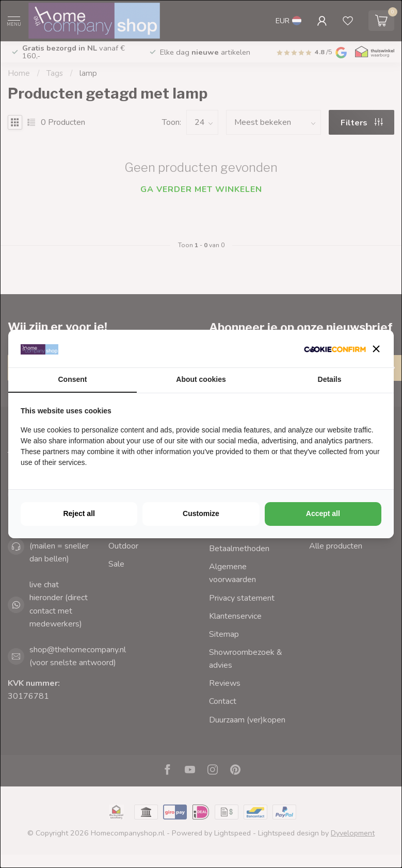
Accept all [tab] (323, 513)
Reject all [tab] (79, 513)
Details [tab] (330, 379)
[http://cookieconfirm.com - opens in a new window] (335, 349)
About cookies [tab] (201, 379)
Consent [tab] (73, 379)
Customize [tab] (201, 513)
